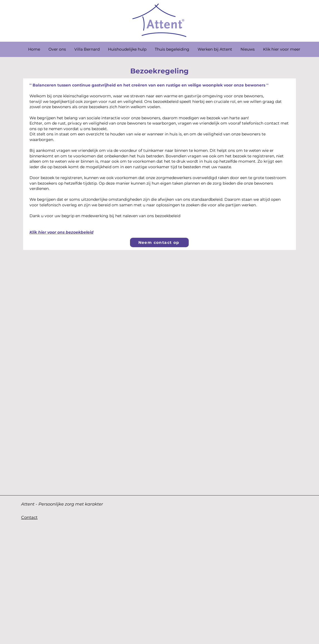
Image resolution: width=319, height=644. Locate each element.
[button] (87, 49)
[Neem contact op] (159, 242)
